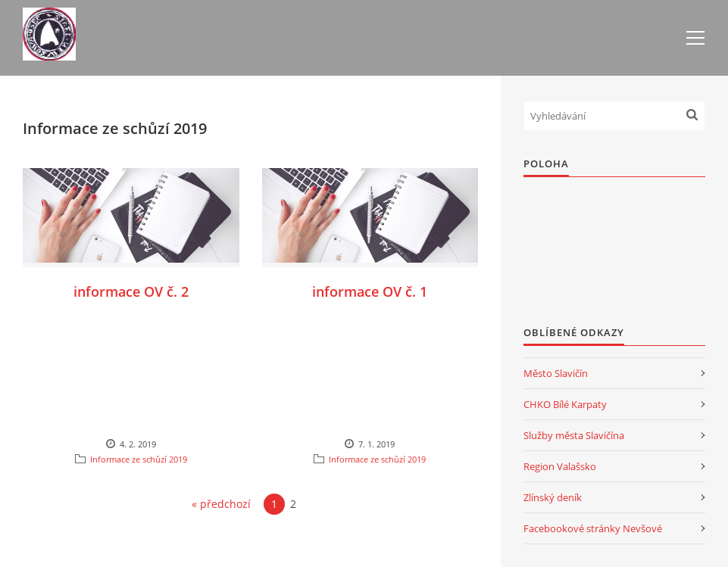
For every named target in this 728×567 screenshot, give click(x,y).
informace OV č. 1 (370, 291)
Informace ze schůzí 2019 (139, 459)
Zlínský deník (553, 497)
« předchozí (221, 504)
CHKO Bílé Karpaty (565, 404)
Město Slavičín (556, 373)
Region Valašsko (560, 466)
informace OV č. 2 (131, 291)
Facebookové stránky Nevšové (593, 528)
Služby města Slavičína (574, 435)
